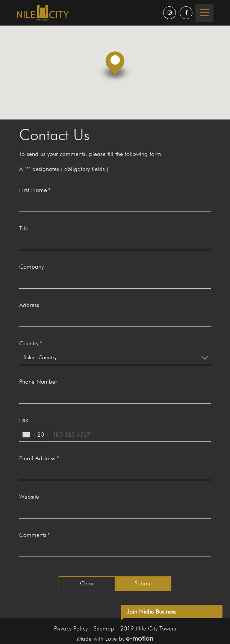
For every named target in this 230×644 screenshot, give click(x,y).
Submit (143, 583)
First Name (33, 190)
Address (29, 305)
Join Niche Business (152, 611)
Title (24, 228)
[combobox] (115, 357)
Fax (23, 420)
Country (29, 343)
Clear (87, 583)
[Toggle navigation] (204, 13)
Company (31, 267)
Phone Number (38, 382)
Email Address (37, 458)
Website (29, 497)
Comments (33, 535)
